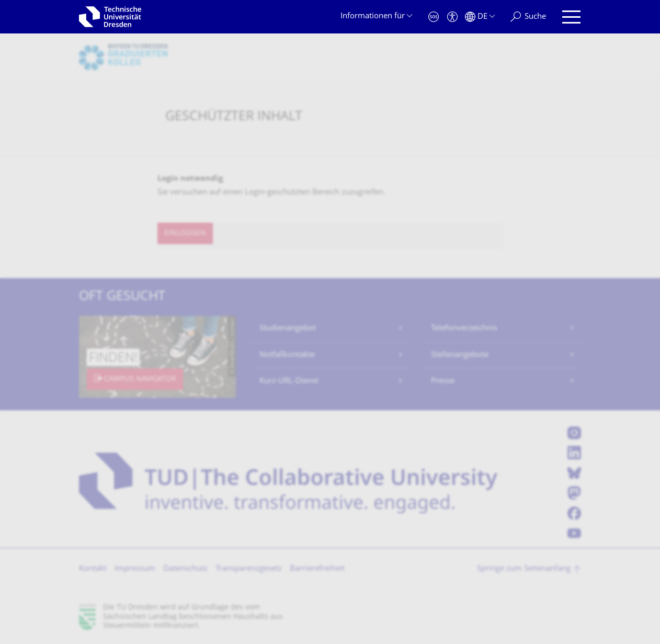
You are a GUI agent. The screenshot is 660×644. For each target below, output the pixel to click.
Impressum (135, 569)
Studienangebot (288, 329)
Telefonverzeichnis (464, 329)
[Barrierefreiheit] (452, 17)
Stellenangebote (460, 355)
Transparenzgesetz (249, 569)
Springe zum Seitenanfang (524, 569)
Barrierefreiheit (317, 569)
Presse (443, 381)
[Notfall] (434, 17)
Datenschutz (185, 569)
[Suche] (528, 17)
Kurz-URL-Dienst (289, 381)
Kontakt (93, 569)
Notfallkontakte (287, 355)
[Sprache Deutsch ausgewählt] (480, 17)
